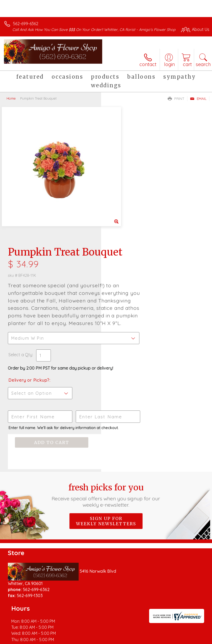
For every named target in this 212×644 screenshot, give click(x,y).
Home (11, 104)
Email (198, 104)
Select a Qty (121, 252)
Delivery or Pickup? (130, 283)
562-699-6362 (26, 24)
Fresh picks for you (106, 403)
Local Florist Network (88, 642)
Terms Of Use (20, 642)
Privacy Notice (51, 642)
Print (176, 104)
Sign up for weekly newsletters (106, 429)
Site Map (120, 642)
